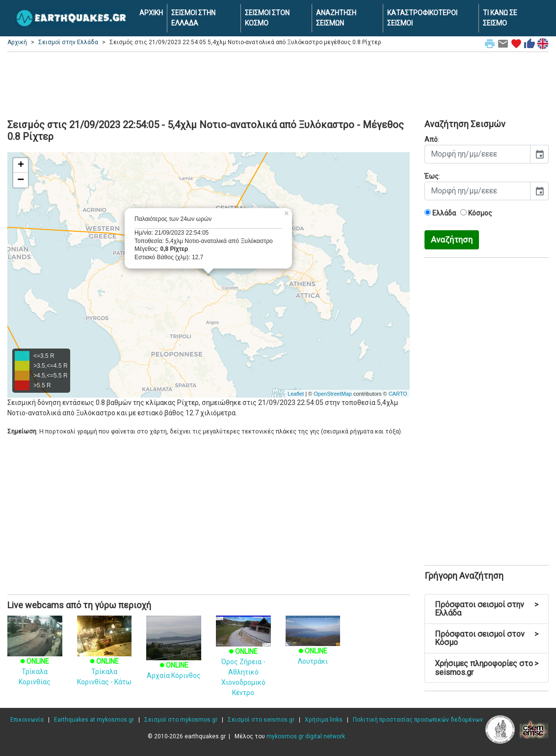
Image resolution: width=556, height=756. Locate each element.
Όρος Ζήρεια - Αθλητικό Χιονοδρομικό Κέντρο (243, 661)
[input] (477, 154)
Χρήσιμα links (324, 720)
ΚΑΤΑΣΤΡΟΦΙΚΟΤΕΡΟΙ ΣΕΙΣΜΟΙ (422, 18)
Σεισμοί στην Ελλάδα (68, 42)
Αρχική (17, 42)
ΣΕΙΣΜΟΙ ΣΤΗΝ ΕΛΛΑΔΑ (193, 18)
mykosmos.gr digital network (306, 736)
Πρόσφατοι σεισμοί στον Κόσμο (487, 638)
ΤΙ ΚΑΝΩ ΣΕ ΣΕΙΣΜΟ (500, 18)
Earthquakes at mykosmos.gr (94, 720)
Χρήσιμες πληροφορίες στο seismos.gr (487, 668)
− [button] (21, 180)
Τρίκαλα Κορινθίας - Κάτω (105, 659)
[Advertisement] (278, 84)
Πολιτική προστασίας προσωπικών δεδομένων (418, 720)
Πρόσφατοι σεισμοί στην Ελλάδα (487, 609)
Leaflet (296, 394)
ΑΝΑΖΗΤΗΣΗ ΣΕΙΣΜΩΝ (336, 18)
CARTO (398, 394)
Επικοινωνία (27, 720)
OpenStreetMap (333, 394)
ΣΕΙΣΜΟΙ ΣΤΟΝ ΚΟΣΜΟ (267, 18)
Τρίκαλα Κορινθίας (35, 659)
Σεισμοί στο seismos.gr (261, 720)
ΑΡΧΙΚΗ (151, 13)
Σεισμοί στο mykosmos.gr (181, 720)
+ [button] (21, 165)
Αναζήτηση (452, 240)
